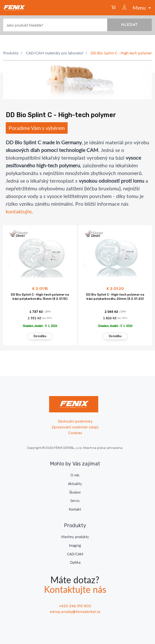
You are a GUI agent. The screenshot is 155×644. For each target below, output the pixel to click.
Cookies (75, 433)
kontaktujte (19, 211)
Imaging (75, 545)
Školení (75, 492)
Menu (142, 8)
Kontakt (75, 509)
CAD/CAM (75, 554)
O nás (75, 475)
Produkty (11, 53)
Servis (75, 501)
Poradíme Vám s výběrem (37, 128)
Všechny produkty (75, 537)
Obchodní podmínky (75, 421)
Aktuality (75, 484)
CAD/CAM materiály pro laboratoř (55, 53)
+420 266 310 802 (75, 606)
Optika (75, 562)
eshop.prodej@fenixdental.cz (75, 612)
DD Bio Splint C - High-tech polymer (121, 53)
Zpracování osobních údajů (75, 427)
